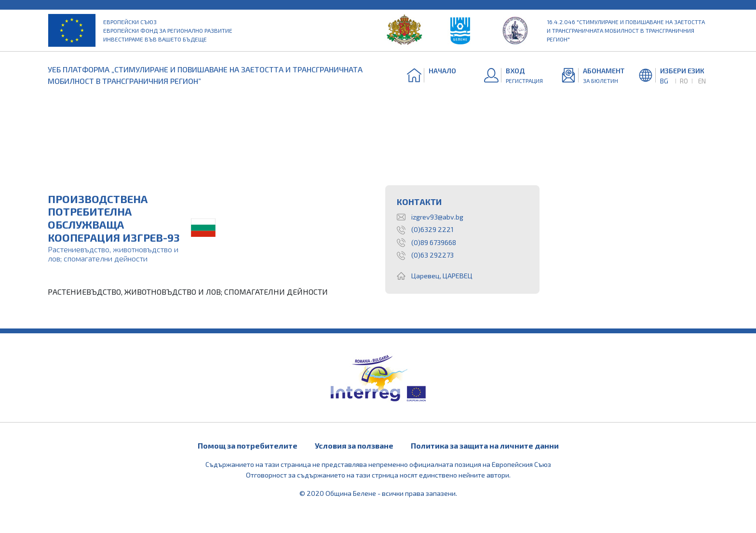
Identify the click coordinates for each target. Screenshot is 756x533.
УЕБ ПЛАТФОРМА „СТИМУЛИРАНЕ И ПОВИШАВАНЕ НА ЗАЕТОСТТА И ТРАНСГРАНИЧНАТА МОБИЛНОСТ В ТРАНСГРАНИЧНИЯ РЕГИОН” (205, 75)
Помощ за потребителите (248, 445)
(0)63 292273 (425, 255)
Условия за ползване (354, 445)
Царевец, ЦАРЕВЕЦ (435, 276)
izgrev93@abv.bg (430, 217)
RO (684, 81)
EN (702, 81)
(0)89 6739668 (426, 243)
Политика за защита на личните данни (485, 445)
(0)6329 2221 (425, 230)
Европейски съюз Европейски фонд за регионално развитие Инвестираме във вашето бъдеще (168, 30)
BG (664, 81)
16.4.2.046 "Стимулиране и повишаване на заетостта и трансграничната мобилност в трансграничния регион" (626, 30)
